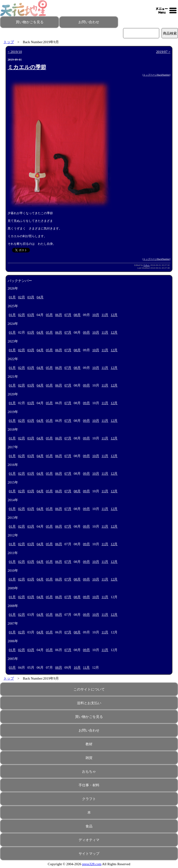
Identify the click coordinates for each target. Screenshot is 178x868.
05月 (49, 315)
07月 (68, 315)
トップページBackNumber (156, 75)
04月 (40, 297)
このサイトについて (89, 689)
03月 (31, 297)
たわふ (147, 265)
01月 (12, 297)
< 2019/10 (15, 52)
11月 (105, 315)
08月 (77, 315)
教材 (89, 744)
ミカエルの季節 (27, 67)
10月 (96, 315)
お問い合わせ (89, 22)
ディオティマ (89, 840)
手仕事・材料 (89, 785)
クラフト (89, 799)
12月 (114, 315)
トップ (9, 42)
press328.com (92, 864)
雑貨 (89, 758)
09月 (86, 332)
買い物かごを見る (30, 22)
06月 (59, 315)
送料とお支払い (89, 703)
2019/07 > (163, 52)
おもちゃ (89, 771)
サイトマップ (89, 854)
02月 (22, 297)
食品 (89, 826)
